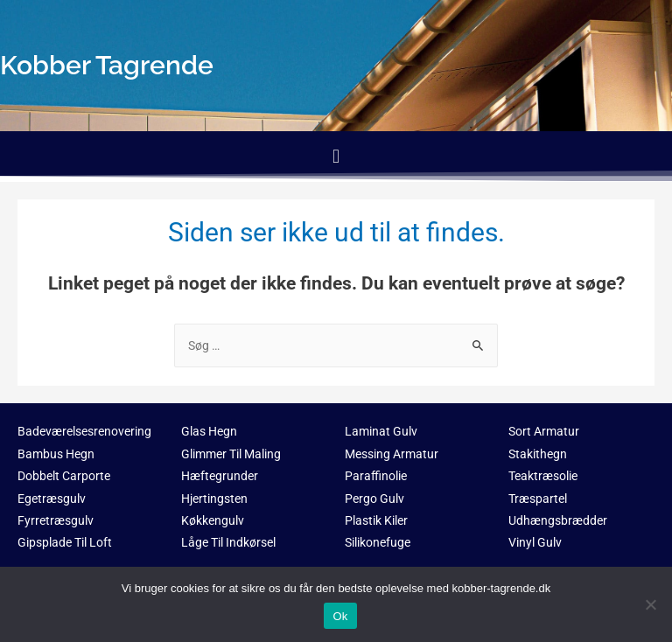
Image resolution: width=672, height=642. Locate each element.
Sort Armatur (544, 431)
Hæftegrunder (220, 476)
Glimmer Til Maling (231, 454)
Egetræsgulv (52, 499)
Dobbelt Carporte (64, 476)
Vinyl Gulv (535, 542)
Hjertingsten (214, 499)
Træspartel (538, 499)
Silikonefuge (378, 542)
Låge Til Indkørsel (228, 542)
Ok (340, 616)
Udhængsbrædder (558, 520)
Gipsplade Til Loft (65, 542)
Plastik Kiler (376, 520)
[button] (336, 156)
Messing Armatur (392, 454)
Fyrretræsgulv (56, 520)
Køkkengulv (213, 520)
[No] (650, 604)
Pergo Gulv (374, 499)
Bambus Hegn (56, 454)
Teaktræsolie (543, 476)
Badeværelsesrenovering (84, 431)
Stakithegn (538, 454)
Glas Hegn (209, 431)
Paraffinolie (376, 476)
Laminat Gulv (381, 431)
